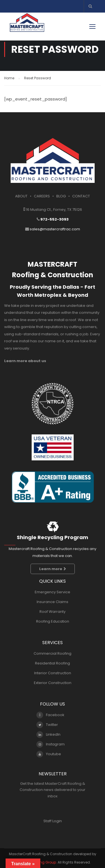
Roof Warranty (53, 612)
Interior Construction (53, 673)
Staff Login (53, 821)
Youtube (49, 754)
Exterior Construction (53, 683)
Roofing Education (53, 621)
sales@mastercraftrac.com (55, 229)
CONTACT (81, 196)
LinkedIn (48, 735)
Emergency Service (53, 592)
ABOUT (21, 196)
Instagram (51, 744)
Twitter (47, 725)
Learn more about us (25, 361)
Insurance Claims (53, 602)
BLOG (61, 196)
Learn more (53, 569)
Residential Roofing (53, 663)
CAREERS (42, 196)
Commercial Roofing (53, 653)
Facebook (50, 715)
